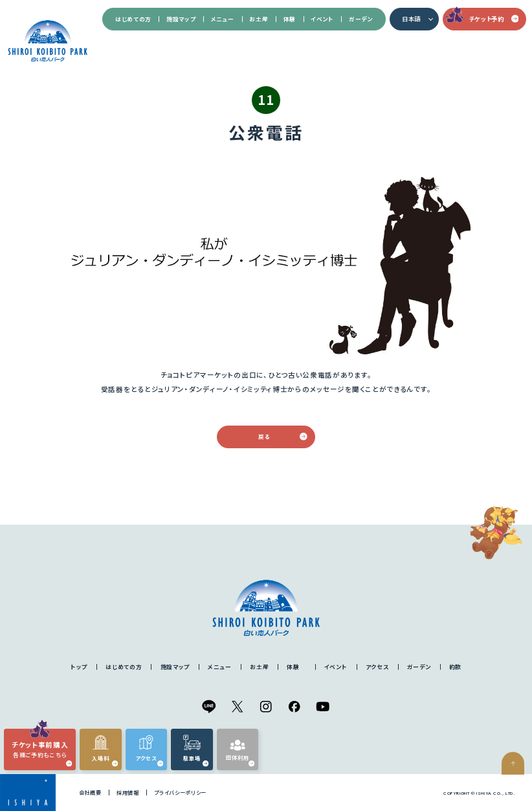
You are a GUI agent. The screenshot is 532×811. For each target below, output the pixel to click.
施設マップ (181, 19)
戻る (283, 437)
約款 (455, 667)
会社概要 (90, 792)
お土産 (259, 19)
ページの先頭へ (517, 790)
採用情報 (128, 792)
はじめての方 (133, 19)
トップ (79, 667)
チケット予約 (494, 19)
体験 (290, 19)
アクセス (377, 667)
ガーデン (360, 19)
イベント (322, 19)
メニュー (223, 19)
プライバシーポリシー (180, 792)
